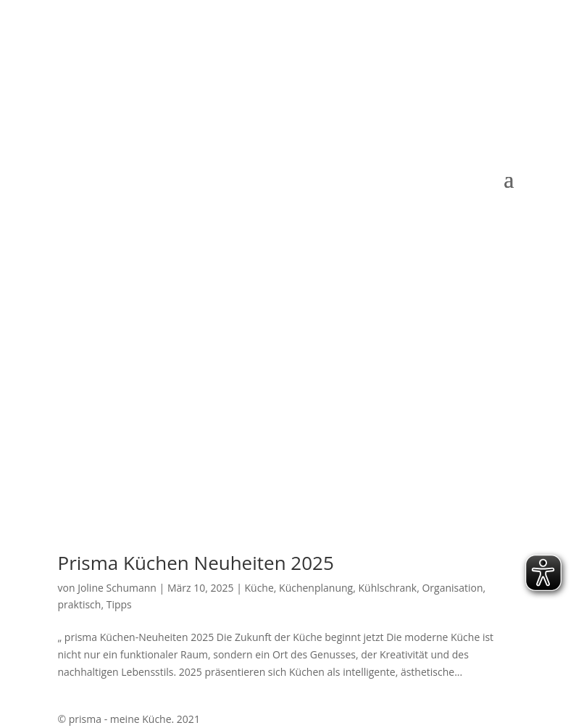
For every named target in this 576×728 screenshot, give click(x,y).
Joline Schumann (117, 588)
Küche (259, 588)
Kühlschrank (387, 588)
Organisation (452, 588)
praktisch (80, 604)
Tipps (119, 604)
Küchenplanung (316, 588)
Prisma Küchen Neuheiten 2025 (196, 563)
